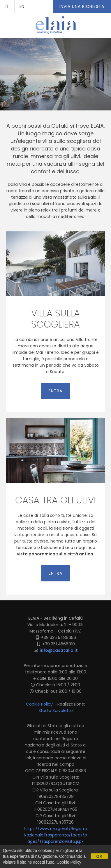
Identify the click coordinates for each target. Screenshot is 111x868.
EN (22, 6)
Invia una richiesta (82, 6)
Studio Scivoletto (56, 711)
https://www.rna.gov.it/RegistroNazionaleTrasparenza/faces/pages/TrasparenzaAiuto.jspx (55, 835)
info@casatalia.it (59, 650)
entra (55, 391)
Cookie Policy (39, 704)
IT (7, 6)
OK (99, 856)
